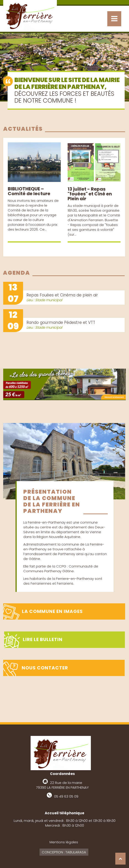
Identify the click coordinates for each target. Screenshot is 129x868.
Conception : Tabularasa (64, 852)
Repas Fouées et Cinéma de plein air (62, 295)
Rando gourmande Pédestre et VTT (61, 322)
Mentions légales (64, 842)
